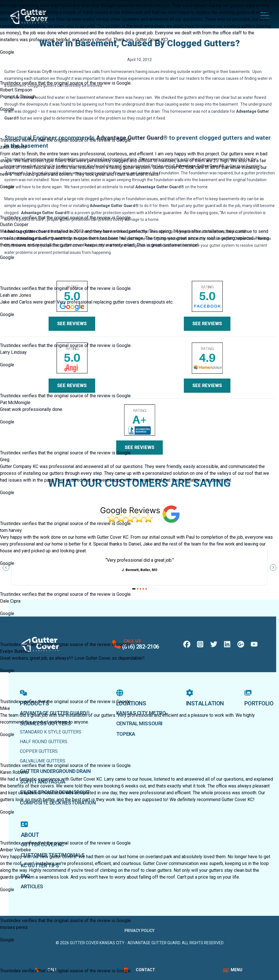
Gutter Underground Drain (55, 771)
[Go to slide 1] (134, 589)
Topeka (126, 734)
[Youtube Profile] (254, 644)
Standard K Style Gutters (51, 732)
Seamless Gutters (45, 723)
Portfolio (259, 698)
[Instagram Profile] (200, 644)
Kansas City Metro (141, 713)
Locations (131, 698)
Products (34, 698)
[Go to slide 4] (143, 589)
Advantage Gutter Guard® (55, 713)
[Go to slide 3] (140, 589)
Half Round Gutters (44, 742)
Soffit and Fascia (42, 782)
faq (25, 876)
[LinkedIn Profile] (227, 644)
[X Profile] (214, 644)
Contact (140, 970)
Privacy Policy (139, 931)
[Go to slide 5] (146, 589)
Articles (32, 886)
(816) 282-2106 (141, 647)
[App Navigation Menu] (233, 970)
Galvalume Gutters (43, 761)
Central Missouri (139, 723)
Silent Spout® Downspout (55, 792)
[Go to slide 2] (138, 589)
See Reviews (72, 324)
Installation (205, 698)
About (30, 829)
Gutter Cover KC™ (44, 844)
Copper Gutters (39, 751)
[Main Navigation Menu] (265, 16)
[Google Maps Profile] (241, 644)
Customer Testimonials (53, 855)
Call (46, 970)
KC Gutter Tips (40, 865)
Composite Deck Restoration (58, 803)
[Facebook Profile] (187, 644)
